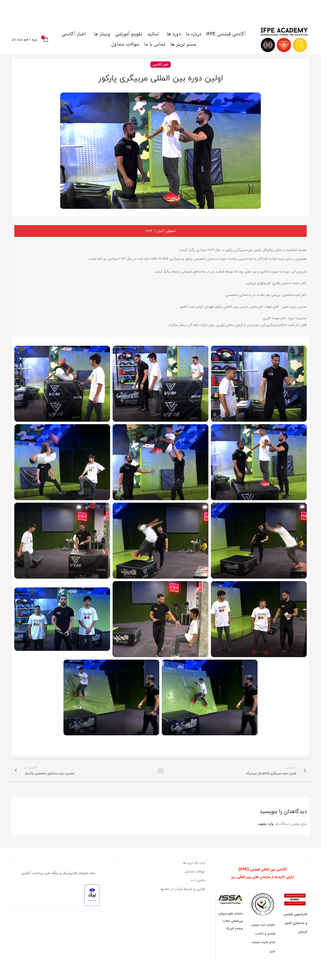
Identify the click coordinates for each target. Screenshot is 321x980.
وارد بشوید (266, 828)
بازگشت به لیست (161, 775)
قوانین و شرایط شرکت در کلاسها (183, 894)
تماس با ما (198, 885)
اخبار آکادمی (160, 68)
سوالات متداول (195, 876)
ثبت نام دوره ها (194, 867)
